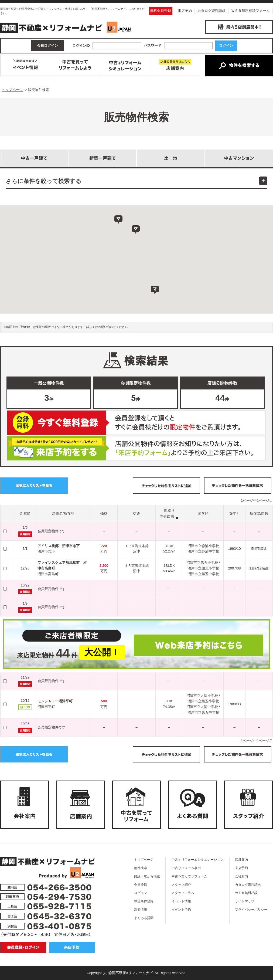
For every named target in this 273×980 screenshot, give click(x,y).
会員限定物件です (52, 531)
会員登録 (141, 885)
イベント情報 (181, 901)
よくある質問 (144, 918)
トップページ (144, 859)
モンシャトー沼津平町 (55, 701)
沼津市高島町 (48, 574)
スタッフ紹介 (181, 885)
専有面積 (167, 516)
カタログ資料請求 (211, 11)
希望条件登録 (144, 901)
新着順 (25, 513)
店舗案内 (241, 859)
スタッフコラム (183, 893)
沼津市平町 (46, 707)
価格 (104, 513)
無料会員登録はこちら (136, 423)
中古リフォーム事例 (186, 868)
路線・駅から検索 (147, 876)
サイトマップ (245, 901)
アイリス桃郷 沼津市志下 (59, 546)
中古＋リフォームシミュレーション (197, 859)
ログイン (141, 893)
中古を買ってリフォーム (189, 876)
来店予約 (185, 11)
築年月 (235, 513)
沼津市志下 (46, 551)
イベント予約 (181, 909)
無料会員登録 (161, 11)
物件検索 (141, 868)
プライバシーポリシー (251, 909)
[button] (155, 290)
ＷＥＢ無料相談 (246, 893)
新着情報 (141, 909)
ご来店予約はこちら (136, 448)
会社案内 (241, 876)
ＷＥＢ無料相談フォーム (250, 11)
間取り (169, 511)
